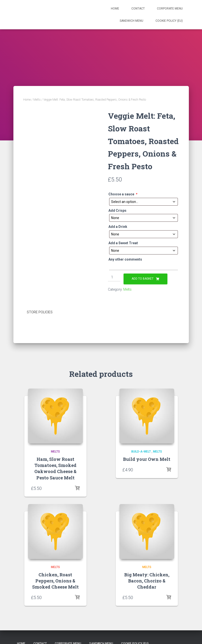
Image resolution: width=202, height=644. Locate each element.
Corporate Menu (170, 9)
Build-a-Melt (141, 451)
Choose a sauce (123, 194)
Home (115, 9)
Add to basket (143, 279)
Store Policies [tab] (40, 312)
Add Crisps (117, 211)
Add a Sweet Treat (123, 243)
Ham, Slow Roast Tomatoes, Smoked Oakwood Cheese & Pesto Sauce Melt (55, 468)
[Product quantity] (114, 277)
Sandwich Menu (131, 21)
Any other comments (125, 259)
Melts (37, 100)
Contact (138, 9)
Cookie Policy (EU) (169, 21)
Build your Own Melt (147, 459)
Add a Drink (118, 227)
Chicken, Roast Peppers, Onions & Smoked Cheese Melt (55, 580)
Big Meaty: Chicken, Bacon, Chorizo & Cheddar (147, 580)
